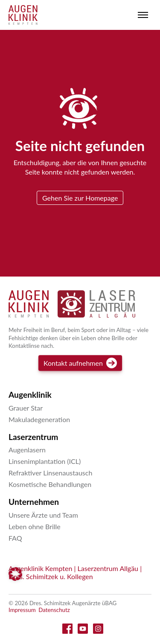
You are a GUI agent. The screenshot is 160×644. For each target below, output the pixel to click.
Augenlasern (27, 450)
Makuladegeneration (39, 419)
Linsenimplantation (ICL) (45, 461)
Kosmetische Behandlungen (50, 484)
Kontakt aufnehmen (80, 363)
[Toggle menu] (143, 15)
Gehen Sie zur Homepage (80, 198)
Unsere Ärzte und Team (43, 515)
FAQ (15, 538)
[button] (15, 574)
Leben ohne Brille (35, 526)
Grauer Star (26, 408)
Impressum (22, 610)
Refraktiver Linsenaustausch (50, 473)
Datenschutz (54, 610)
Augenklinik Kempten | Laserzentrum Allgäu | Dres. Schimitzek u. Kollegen (75, 572)
